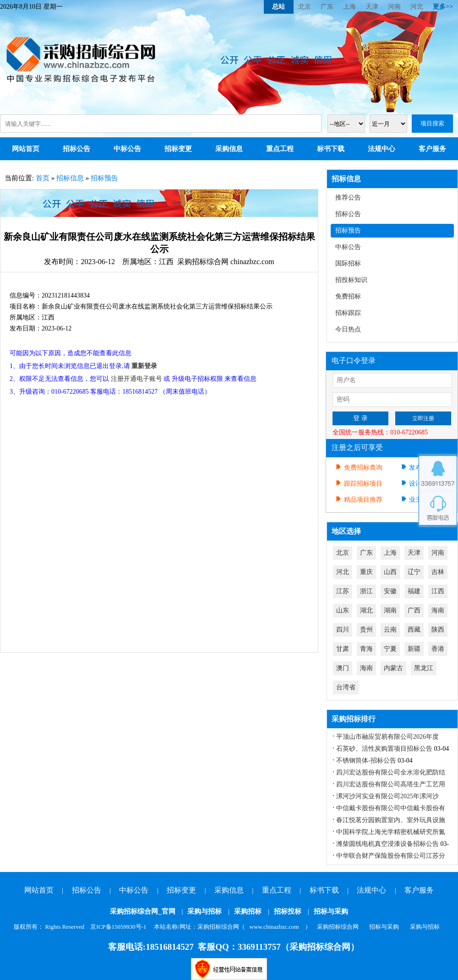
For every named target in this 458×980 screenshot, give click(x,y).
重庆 (366, 572)
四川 (343, 630)
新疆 (414, 649)
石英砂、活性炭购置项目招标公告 (384, 749)
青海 (366, 649)
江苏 (343, 591)
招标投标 (288, 911)
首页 (43, 178)
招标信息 (70, 178)
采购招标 (248, 911)
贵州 (366, 630)
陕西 (438, 630)
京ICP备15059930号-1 (118, 927)
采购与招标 (204, 911)
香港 (438, 649)
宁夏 (390, 649)
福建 (414, 591)
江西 (438, 591)
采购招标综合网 (338, 927)
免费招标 (348, 296)
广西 (414, 610)
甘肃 (343, 649)
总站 (278, 7)
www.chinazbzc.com (274, 927)
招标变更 (178, 149)
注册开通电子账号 (136, 379)
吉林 (438, 572)
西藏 (414, 630)
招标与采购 (331, 911)
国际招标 (348, 263)
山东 (343, 610)
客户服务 (432, 149)
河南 (394, 7)
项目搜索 (432, 123)
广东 (327, 7)
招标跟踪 (348, 313)
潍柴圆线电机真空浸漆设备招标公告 (387, 844)
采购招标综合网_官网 (143, 911)
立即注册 (423, 418)
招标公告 (76, 149)
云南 (390, 630)
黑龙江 (424, 668)
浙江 (366, 591)
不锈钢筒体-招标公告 (366, 761)
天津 (372, 7)
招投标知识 (351, 280)
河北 (417, 7)
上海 (349, 7)
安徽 (390, 591)
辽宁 (414, 572)
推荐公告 (348, 198)
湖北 (366, 610)
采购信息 (229, 149)
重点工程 (280, 149)
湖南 (390, 610)
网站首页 (26, 149)
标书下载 (331, 149)
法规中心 (382, 149)
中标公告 (127, 149)
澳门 (343, 668)
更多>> (443, 7)
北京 (305, 7)
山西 (390, 572)
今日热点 (348, 329)
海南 (438, 610)
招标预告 (104, 178)
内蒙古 (393, 668)
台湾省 (346, 687)
